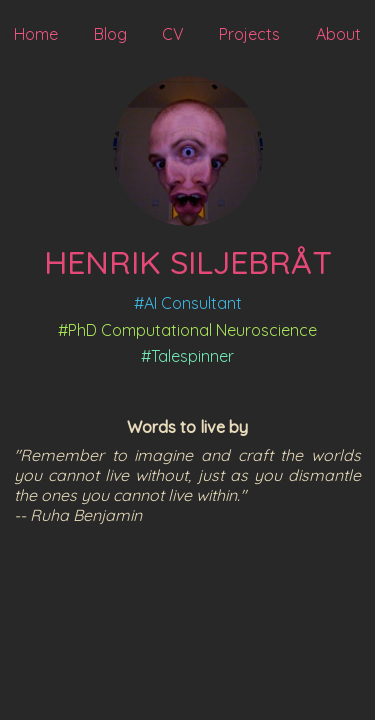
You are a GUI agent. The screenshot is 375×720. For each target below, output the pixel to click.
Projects (249, 34)
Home (36, 34)
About (338, 34)
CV (173, 34)
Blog (110, 34)
